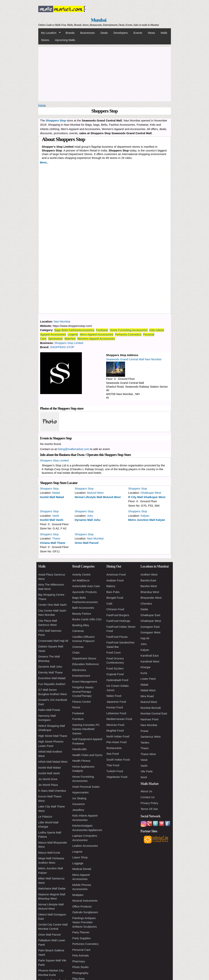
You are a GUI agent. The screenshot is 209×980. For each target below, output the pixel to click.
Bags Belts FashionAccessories (74, 330)
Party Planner (81, 932)
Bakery (111, 586)
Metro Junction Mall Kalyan (147, 520)
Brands (70, 33)
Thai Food (113, 765)
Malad (56, 493)
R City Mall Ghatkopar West (147, 497)
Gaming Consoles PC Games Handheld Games (86, 729)
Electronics (79, 670)
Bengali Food (115, 598)
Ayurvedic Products (85, 592)
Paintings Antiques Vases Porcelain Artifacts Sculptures (85, 922)
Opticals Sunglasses (85, 912)
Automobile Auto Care (86, 586)
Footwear (102, 330)
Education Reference (86, 664)
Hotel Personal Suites (86, 787)
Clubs (76, 652)
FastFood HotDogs (118, 621)
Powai (144, 731)
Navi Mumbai (62, 321)
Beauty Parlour (82, 614)
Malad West (148, 690)
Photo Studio (81, 967)
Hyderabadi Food (117, 680)
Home (42, 105)
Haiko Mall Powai (49, 710)
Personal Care (81, 950)
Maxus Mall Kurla (49, 853)
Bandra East (148, 580)
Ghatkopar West (151, 493)
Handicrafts (80, 749)
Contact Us (148, 797)
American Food (116, 574)
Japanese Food (116, 702)
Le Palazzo (45, 816)
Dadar (144, 609)
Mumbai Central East (154, 713)
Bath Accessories (83, 608)
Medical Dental (82, 869)
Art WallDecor (81, 580)
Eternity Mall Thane (50, 672)
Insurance (79, 804)
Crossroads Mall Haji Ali (53, 641)
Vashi (56, 516)
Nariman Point (150, 719)
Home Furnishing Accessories (128, 330)
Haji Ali (145, 638)
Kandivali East (150, 656)
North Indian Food (118, 736)
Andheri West (149, 574)
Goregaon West (151, 632)
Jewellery (78, 810)
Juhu (90, 516)
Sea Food (113, 754)
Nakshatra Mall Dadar (52, 888)
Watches (70, 339)
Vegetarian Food (117, 777)
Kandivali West (150, 661)
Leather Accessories (85, 846)
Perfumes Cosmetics (128, 334)
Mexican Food (115, 725)
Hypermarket (81, 792)
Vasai (144, 760)
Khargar (146, 667)
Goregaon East (150, 627)
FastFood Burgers (118, 615)
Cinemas (78, 647)
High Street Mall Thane (53, 736)
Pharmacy (79, 961)
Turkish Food (115, 771)
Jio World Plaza (48, 785)
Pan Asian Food (117, 742)
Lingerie (73, 334)
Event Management (85, 682)
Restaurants (114, 748)
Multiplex (78, 895)
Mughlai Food (115, 730)
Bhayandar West (151, 598)
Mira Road (147, 696)
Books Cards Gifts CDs (87, 619)
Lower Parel (148, 679)
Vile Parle (147, 771)
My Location (49, 33)
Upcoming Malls (65, 40)
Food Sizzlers (115, 668)
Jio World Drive (48, 779)
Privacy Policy (149, 803)
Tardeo (145, 742)
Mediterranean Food (119, 719)
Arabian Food (115, 580)
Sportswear (55, 339)
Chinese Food (115, 609)
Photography (80, 973)
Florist (76, 707)
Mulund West (95, 493)
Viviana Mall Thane (53, 543)
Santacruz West (151, 737)
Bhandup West (150, 592)
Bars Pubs (113, 592)
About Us (146, 791)
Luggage (78, 863)
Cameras (78, 631)
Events (138, 33)
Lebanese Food (116, 713)
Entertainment (81, 676)
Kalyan (145, 516)
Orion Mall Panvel (87, 543)
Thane (56, 538)
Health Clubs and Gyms (87, 755)
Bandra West (149, 586)
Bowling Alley (81, 625)
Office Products (82, 906)
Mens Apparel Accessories (96, 334)
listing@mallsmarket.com (73, 449)
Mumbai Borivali (151, 708)
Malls (164, 33)
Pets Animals (81, 955)
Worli (144, 777)
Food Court (114, 652)
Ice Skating (79, 798)
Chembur (146, 604)
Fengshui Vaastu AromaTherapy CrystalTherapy (83, 691)
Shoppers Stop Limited (69, 343)
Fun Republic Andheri (52, 684)
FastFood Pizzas (117, 637)
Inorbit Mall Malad (52, 497)
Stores (45, 40)
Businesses (88, 33)
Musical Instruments (85, 901)
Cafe (110, 604)
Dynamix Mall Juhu (88, 520)
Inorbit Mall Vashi (52, 520)
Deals (104, 33)
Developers (121, 33)
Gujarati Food (115, 674)
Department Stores (84, 658)
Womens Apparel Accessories (96, 339)
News (151, 33)
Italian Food (114, 696)
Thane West (148, 754)
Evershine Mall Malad (52, 678)
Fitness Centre (82, 702)
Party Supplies (82, 938)
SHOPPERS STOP (62, 347)
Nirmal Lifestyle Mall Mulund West (98, 497)
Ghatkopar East (150, 615)
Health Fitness (81, 761)
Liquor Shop (80, 857)
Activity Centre (82, 574)
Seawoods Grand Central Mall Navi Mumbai (134, 359)
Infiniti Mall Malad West (53, 762)
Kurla (144, 673)
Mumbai (98, 20)
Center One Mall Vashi (52, 605)
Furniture (78, 719)
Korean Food (115, 707)
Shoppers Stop (49, 488)
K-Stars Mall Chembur (52, 791)
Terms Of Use (149, 809)
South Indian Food (118, 760)
